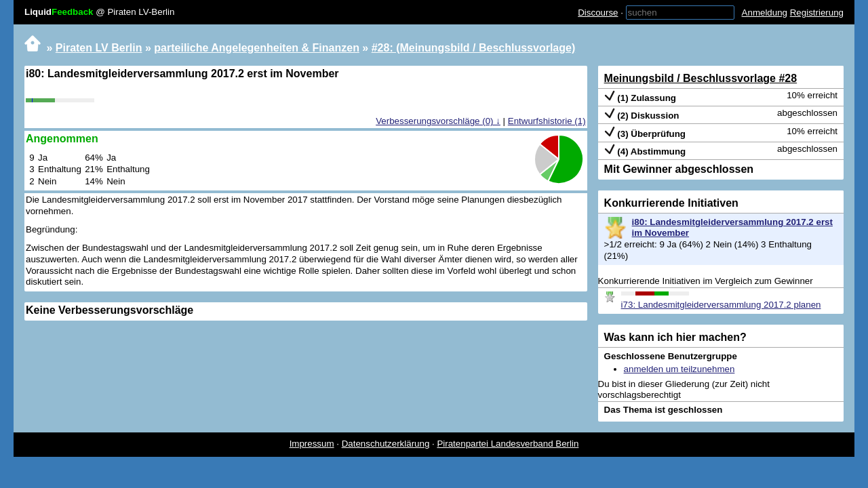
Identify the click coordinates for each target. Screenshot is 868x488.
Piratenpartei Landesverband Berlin (508, 444)
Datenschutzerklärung (386, 444)
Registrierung (817, 13)
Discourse (598, 13)
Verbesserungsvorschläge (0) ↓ (438, 121)
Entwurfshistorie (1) (547, 121)
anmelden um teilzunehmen (679, 369)
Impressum (312, 444)
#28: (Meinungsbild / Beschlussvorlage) (474, 48)
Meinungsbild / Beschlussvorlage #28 (701, 78)
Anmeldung (765, 13)
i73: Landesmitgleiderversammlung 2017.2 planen (721, 305)
